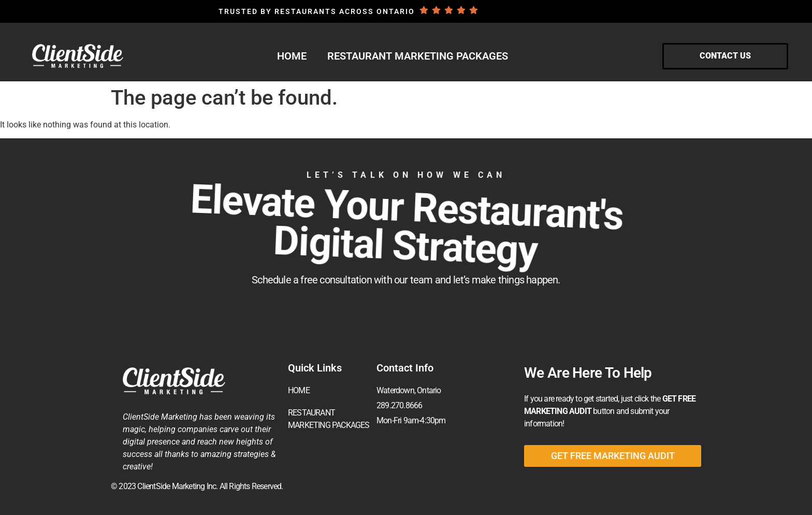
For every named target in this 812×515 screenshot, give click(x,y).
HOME (292, 56)
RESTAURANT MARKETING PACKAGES (418, 56)
